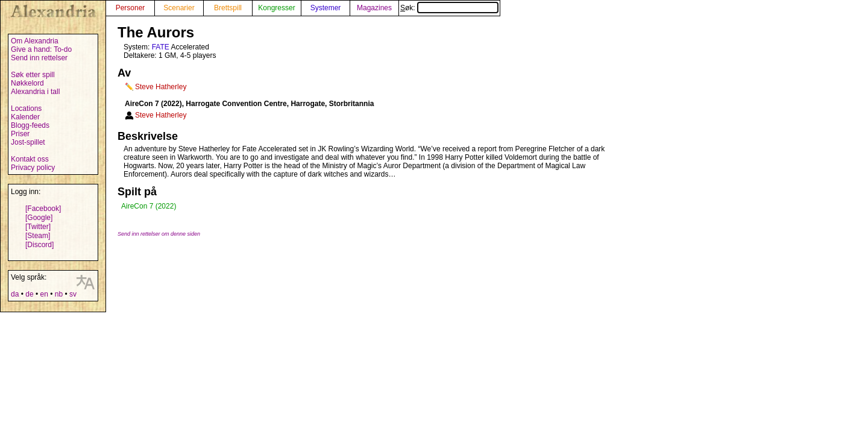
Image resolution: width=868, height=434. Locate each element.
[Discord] (39, 245)
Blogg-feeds (30, 125)
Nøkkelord (27, 83)
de (29, 294)
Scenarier (179, 8)
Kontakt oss (30, 159)
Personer (131, 8)
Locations (26, 108)
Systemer (326, 8)
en (44, 294)
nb (59, 294)
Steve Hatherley (161, 87)
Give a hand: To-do (41, 49)
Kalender (25, 117)
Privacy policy (33, 168)
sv (73, 294)
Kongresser (276, 8)
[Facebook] (43, 209)
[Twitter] (38, 227)
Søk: (449, 8)
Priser (20, 134)
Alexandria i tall (35, 92)
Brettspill (228, 8)
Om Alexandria (35, 41)
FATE (161, 47)
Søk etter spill (33, 75)
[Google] (39, 218)
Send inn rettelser (39, 58)
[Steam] (38, 236)
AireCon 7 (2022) (149, 206)
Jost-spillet (28, 142)
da (15, 294)
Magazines (374, 8)
